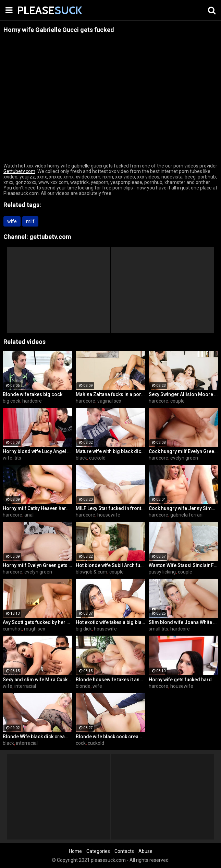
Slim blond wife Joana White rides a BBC (183, 622)
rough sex (35, 629)
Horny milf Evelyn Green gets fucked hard (38, 565)
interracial (25, 686)
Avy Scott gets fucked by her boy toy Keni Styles (38, 622)
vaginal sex (109, 401)
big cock (11, 401)
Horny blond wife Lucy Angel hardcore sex (38, 451)
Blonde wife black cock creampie (110, 737)
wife (12, 221)
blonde (83, 686)
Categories (98, 851)
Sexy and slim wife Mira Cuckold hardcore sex (38, 680)
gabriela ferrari (186, 515)
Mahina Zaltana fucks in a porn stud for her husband (110, 394)
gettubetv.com (50, 237)
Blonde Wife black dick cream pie (38, 737)
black (81, 458)
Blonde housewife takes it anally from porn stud (110, 680)
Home (75, 851)
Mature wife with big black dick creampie (110, 451)
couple (177, 401)
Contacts (124, 851)
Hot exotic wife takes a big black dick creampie (110, 622)
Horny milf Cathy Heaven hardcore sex (38, 508)
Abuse (145, 851)
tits (18, 458)
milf (30, 221)
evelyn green (184, 458)
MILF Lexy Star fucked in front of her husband (110, 508)
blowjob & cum (91, 572)
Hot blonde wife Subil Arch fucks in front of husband (110, 565)
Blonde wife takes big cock (33, 394)
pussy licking (162, 572)
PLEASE (34, 10)
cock (81, 743)
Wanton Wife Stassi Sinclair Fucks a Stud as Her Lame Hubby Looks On (183, 565)
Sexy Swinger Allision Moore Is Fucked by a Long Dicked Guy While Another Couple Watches (183, 394)
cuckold (97, 458)
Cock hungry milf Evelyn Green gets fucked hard (183, 451)
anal (29, 515)
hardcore (32, 401)
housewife (109, 515)
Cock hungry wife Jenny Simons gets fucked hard (183, 508)
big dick (84, 629)
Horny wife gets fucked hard (180, 680)
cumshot (12, 629)
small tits (158, 629)
